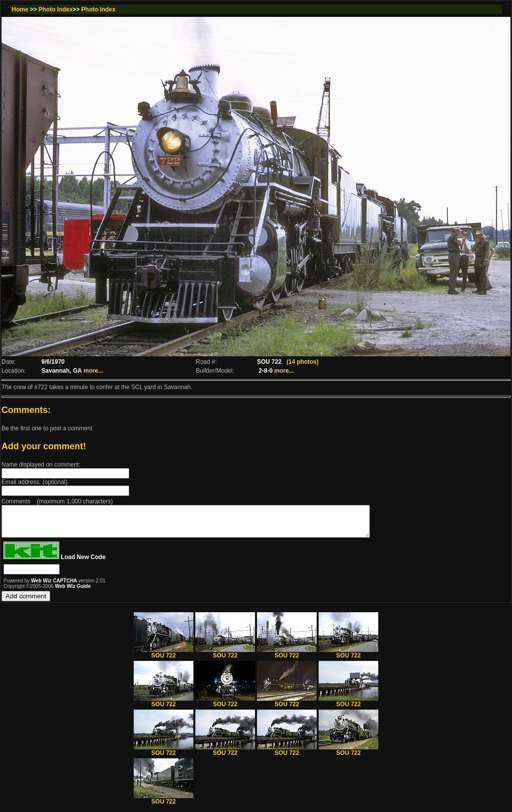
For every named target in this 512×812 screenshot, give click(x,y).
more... (93, 371)
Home (20, 9)
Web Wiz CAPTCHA (55, 587)
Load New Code (83, 563)
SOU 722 (164, 659)
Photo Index (56, 9)
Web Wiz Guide (73, 592)
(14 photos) (302, 362)
